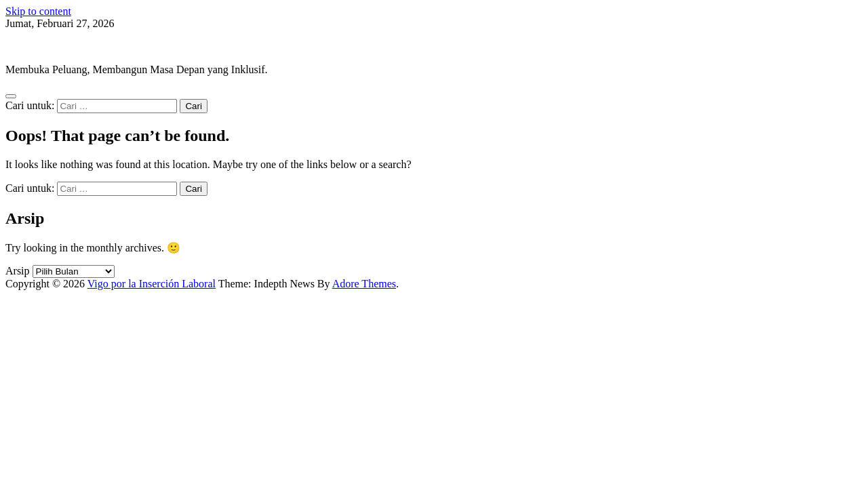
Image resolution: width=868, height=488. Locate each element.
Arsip (18, 271)
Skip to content (38, 11)
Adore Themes (364, 284)
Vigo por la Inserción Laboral (70, 46)
